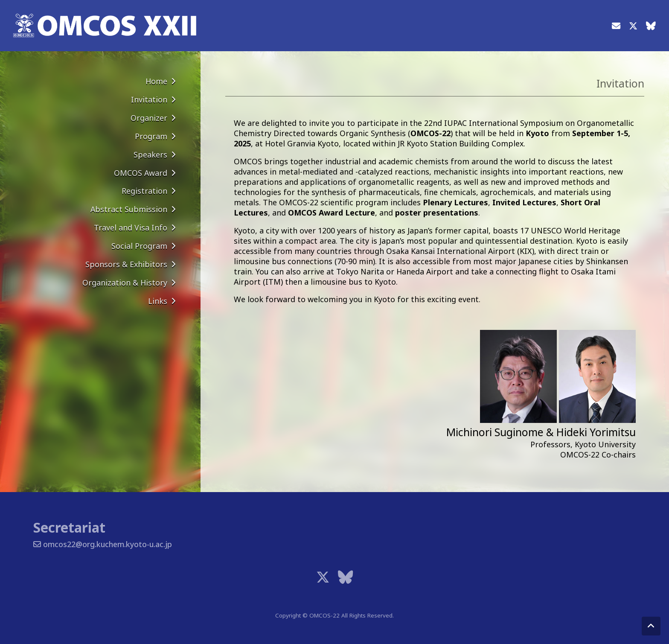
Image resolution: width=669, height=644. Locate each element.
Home (156, 81)
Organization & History (125, 283)
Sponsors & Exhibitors (126, 264)
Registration (144, 191)
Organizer (149, 118)
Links (158, 301)
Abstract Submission (129, 209)
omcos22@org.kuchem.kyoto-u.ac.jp (103, 544)
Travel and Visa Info (131, 227)
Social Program (139, 246)
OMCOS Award (141, 173)
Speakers (150, 154)
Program (151, 136)
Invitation (149, 99)
